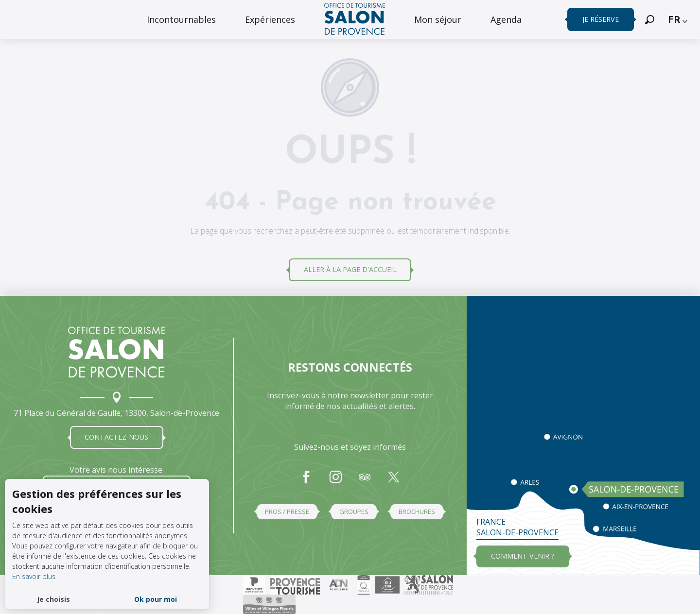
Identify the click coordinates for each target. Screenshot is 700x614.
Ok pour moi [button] (156, 599)
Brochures (417, 512)
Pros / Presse (287, 512)
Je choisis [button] (53, 599)
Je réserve (601, 19)
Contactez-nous (116, 437)
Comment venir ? (523, 556)
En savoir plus (34, 576)
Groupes (354, 512)
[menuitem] (181, 19)
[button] (650, 19)
